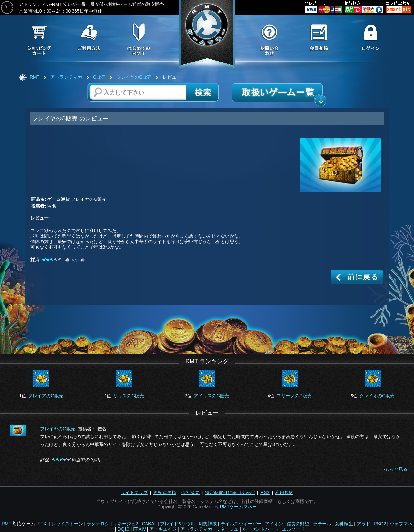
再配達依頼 (165, 492)
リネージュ (227, 529)
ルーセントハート (260, 529)
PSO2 (380, 524)
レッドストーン (67, 524)
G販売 (99, 77)
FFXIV (139, 529)
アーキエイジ (163, 529)
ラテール (322, 524)
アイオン (274, 524)
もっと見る (396, 469)
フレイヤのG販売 (134, 77)
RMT (35, 77)
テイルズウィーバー (241, 524)
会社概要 (191, 492)
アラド (364, 524)
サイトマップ (134, 492)
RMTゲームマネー (238, 507)
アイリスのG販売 (211, 396)
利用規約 (284, 492)
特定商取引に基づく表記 (230, 492)
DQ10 (123, 529)
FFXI (43, 524)
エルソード (293, 529)
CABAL (149, 524)
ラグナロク (98, 524)
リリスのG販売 (129, 396)
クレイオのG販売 (377, 396)
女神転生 (344, 524)
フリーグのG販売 (294, 396)
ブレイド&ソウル (177, 524)
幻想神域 (208, 524)
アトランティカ (66, 77)
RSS (265, 492)
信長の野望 (298, 524)
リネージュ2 (125, 524)
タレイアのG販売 (46, 396)
